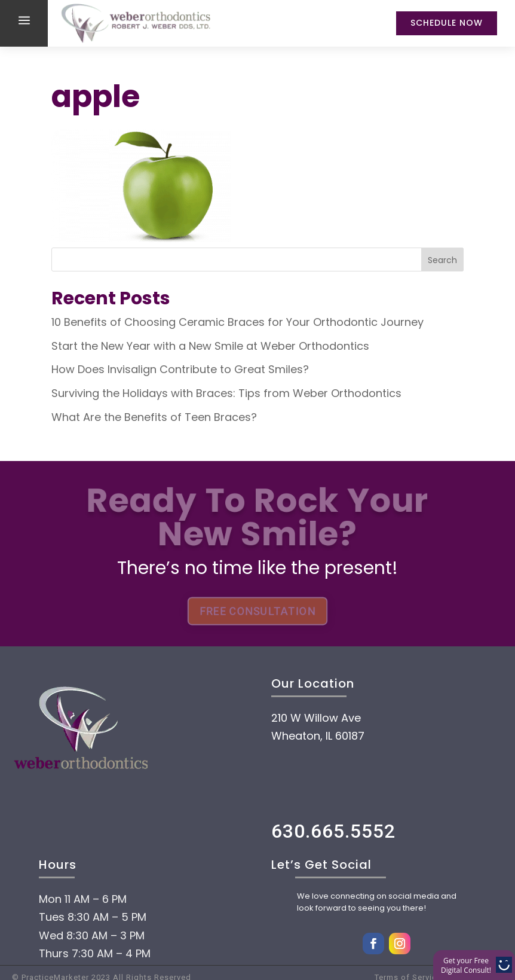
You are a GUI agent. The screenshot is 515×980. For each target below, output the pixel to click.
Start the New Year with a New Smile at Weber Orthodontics (210, 346)
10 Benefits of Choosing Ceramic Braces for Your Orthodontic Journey (237, 322)
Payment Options (147, 921)
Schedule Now (447, 23)
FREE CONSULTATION (257, 611)
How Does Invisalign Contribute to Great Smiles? (180, 369)
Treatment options (155, 957)
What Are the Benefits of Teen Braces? (154, 417)
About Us (96, 886)
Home (77, 850)
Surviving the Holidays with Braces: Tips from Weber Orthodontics (226, 393)
